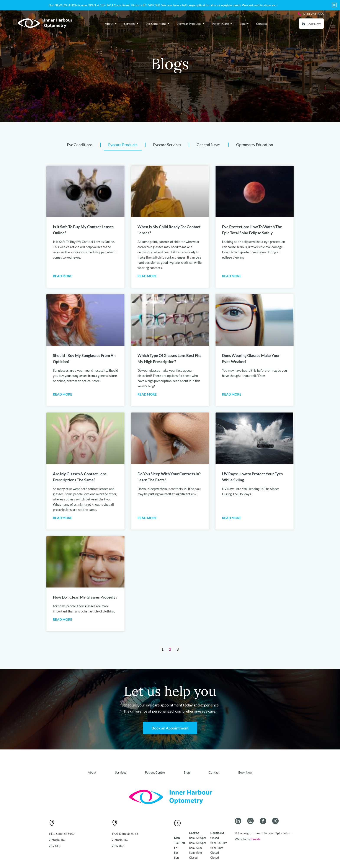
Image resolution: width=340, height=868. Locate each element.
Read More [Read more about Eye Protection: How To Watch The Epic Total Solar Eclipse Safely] (232, 276)
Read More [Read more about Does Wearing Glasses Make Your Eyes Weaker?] (232, 394)
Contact (214, 772)
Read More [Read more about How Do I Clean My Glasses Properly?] (63, 619)
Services (121, 772)
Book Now (245, 772)
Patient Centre (155, 772)
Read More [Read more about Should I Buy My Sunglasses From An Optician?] (63, 394)
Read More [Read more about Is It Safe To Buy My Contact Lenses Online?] (63, 276)
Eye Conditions (80, 145)
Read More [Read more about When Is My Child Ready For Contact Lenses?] (147, 276)
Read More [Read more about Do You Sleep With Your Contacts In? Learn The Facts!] (147, 518)
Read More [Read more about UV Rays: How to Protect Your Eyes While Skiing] (232, 518)
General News (209, 145)
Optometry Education (255, 145)
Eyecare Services (167, 145)
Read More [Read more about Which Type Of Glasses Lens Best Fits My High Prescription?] (147, 394)
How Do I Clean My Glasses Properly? (85, 597)
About (92, 772)
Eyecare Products (123, 145)
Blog (187, 772)
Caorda (255, 839)
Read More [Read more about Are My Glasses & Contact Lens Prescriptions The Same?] (63, 518)
